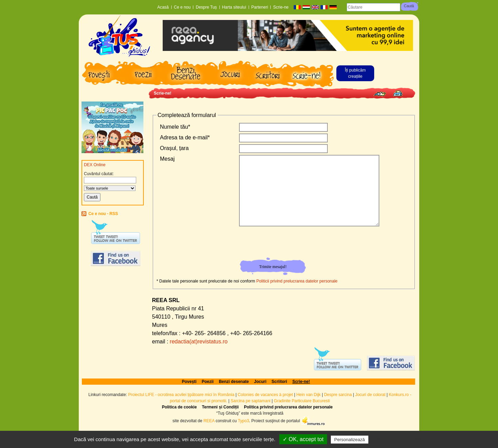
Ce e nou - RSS (103, 214)
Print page (398, 93)
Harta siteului (234, 7)
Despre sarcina (338, 395)
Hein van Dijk (309, 395)
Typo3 (243, 420)
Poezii (208, 382)
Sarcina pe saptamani (250, 401)
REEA (209, 420)
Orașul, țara (174, 148)
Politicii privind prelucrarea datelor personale (297, 281)
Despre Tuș (206, 7)
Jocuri (260, 382)
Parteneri (260, 7)
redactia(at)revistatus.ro (199, 342)
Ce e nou (182, 7)
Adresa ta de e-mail (185, 137)
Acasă (163, 7)
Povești (189, 382)
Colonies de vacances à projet (265, 395)
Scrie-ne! (163, 93)
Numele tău (175, 127)
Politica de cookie (179, 407)
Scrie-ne (281, 7)
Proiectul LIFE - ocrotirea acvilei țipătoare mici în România (181, 395)
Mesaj (167, 159)
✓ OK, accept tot (303, 439)
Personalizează (350, 440)
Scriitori (279, 382)
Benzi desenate (234, 382)
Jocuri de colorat (371, 395)
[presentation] (292, 243)
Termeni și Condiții (220, 407)
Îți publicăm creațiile (355, 73)
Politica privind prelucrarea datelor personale (288, 407)
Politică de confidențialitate (400, 439)
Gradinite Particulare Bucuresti (302, 401)
